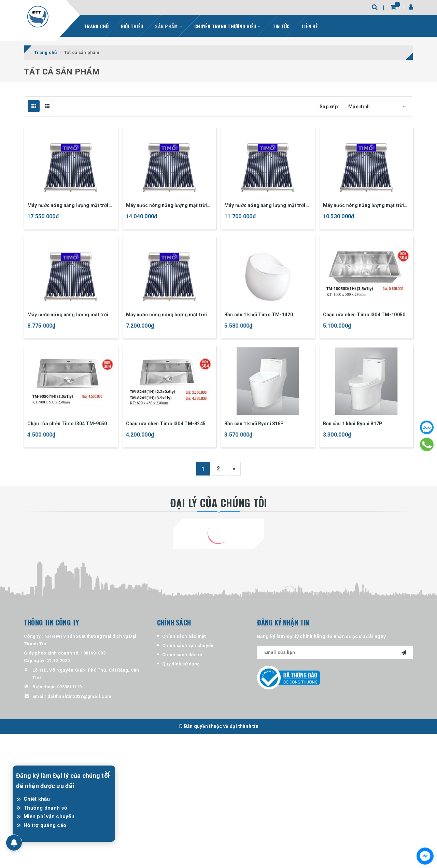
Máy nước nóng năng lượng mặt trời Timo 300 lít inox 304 (68, 206)
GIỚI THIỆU (132, 26)
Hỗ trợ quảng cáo (45, 825)
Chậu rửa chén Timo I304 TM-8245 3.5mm (166, 424)
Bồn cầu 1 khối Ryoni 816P (254, 424)
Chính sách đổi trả (182, 655)
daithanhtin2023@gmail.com (79, 696)
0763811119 (69, 687)
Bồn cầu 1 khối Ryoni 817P (353, 424)
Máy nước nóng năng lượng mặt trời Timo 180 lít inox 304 (364, 206)
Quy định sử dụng (181, 664)
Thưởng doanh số (45, 808)
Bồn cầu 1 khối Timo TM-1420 (259, 315)
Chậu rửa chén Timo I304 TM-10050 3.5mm (364, 315)
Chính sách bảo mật (184, 636)
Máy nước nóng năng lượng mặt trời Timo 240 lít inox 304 (167, 206)
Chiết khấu (37, 799)
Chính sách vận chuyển (188, 645)
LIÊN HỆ (310, 26)
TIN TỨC (281, 26)
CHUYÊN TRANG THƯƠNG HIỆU (228, 26)
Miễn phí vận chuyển (49, 816)
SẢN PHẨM (169, 26)
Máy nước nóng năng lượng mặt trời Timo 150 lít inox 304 (68, 315)
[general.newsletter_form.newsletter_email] (335, 652)
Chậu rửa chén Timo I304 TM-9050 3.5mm (67, 424)
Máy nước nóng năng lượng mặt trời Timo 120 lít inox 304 (167, 315)
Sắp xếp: (329, 107)
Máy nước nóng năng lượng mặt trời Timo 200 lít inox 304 (265, 206)
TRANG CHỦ (96, 26)
